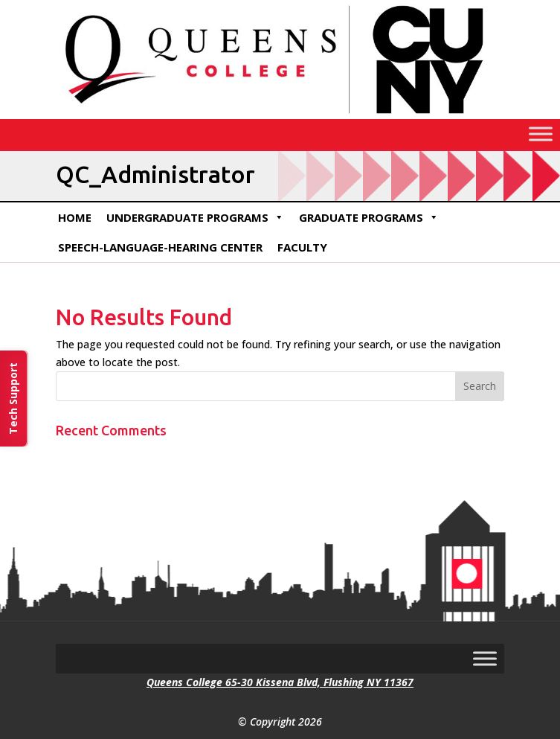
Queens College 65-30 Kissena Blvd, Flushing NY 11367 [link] (280, 682)
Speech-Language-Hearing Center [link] (160, 247)
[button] (480, 386)
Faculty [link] (302, 247)
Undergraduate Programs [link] (195, 217)
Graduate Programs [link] (369, 217)
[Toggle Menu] (541, 134)
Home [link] (75, 217)
